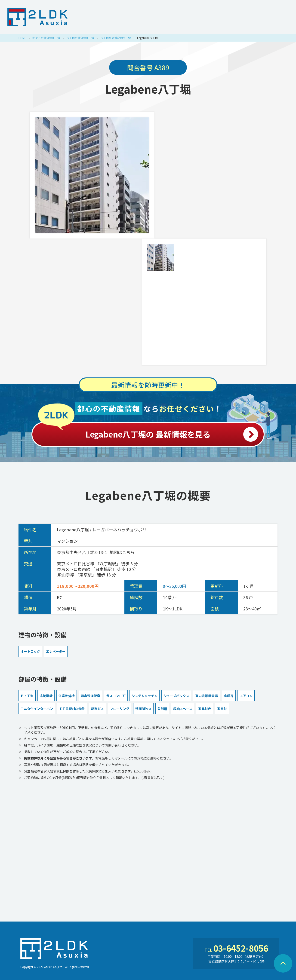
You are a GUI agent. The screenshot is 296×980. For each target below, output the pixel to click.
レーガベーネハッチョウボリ (119, 530)
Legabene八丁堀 (148, 89)
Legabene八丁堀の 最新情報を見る (148, 432)
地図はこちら (122, 552)
